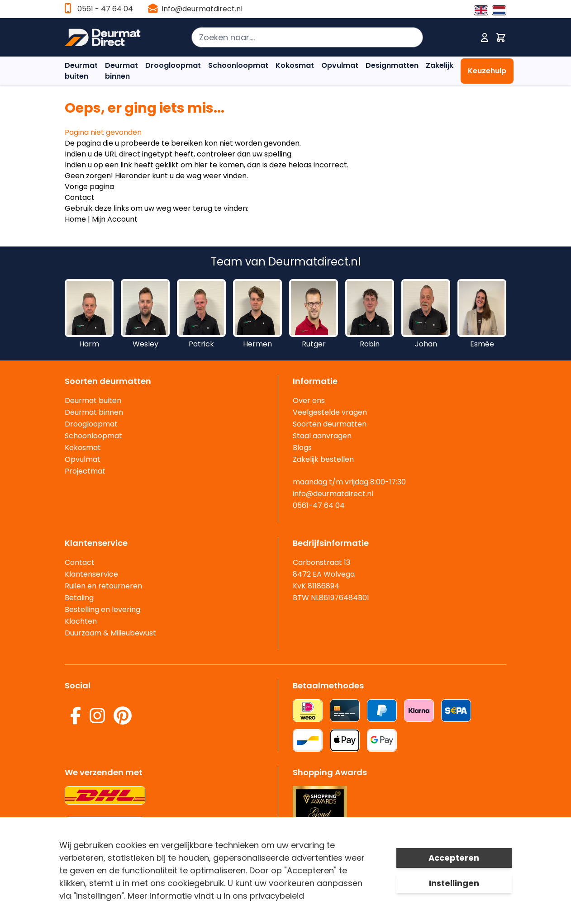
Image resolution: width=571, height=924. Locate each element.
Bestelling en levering (102, 609)
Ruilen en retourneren (103, 586)
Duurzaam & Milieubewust (110, 633)
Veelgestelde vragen (330, 412)
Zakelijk (440, 65)
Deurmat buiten (81, 71)
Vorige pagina (89, 187)
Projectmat (85, 471)
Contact (80, 197)
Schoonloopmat (238, 65)
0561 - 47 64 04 (105, 9)
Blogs (302, 448)
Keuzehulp (487, 71)
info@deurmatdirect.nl (202, 9)
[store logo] (103, 38)
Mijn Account (115, 219)
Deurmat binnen (121, 71)
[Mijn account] (485, 38)
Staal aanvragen (322, 436)
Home (75, 219)
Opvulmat (340, 65)
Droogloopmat (173, 65)
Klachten (81, 621)
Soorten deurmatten (330, 424)
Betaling (79, 598)
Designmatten (392, 65)
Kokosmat (295, 65)
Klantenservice (91, 574)
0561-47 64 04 (319, 505)
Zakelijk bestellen (323, 459)
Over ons (309, 400)
